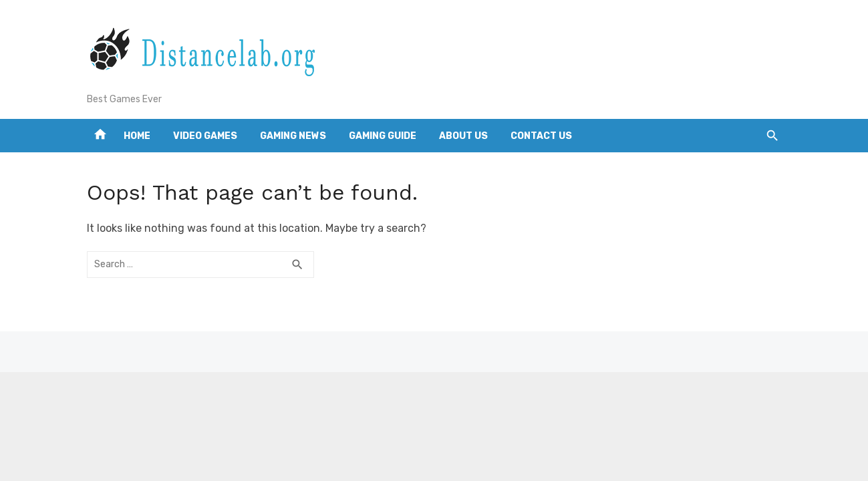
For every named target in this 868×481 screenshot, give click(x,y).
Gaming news (293, 136)
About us (463, 136)
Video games (205, 136)
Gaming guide (383, 136)
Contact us (541, 136)
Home (137, 136)
